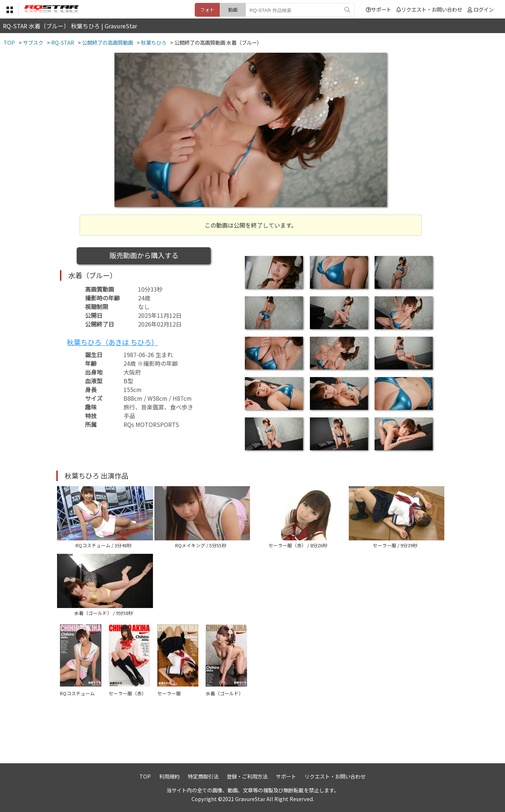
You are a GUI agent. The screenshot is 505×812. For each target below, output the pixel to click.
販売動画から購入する (144, 255)
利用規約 (169, 776)
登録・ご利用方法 (247, 776)
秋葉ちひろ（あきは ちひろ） (112, 342)
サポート (379, 9)
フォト (207, 10)
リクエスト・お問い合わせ (429, 9)
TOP (145, 776)
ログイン (484, 9)
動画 (233, 10)
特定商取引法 (203, 776)
